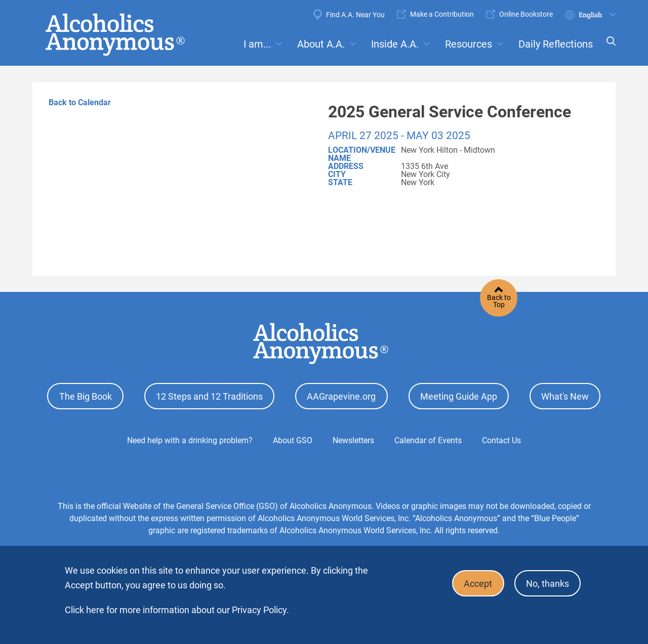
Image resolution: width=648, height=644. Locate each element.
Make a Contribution (442, 14)
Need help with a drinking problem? (190, 438)
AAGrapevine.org (341, 395)
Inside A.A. (395, 44)
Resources (469, 44)
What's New (565, 395)
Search (608, 48)
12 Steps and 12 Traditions (209, 395)
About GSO (293, 438)
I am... (257, 44)
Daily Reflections (556, 44)
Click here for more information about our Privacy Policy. (177, 610)
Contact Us (501, 438)
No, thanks (546, 583)
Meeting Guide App (459, 395)
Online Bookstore (526, 14)
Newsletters (353, 438)
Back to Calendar (80, 102)
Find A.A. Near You (355, 15)
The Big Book (86, 395)
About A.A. (321, 44)
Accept (474, 583)
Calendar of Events (428, 438)
